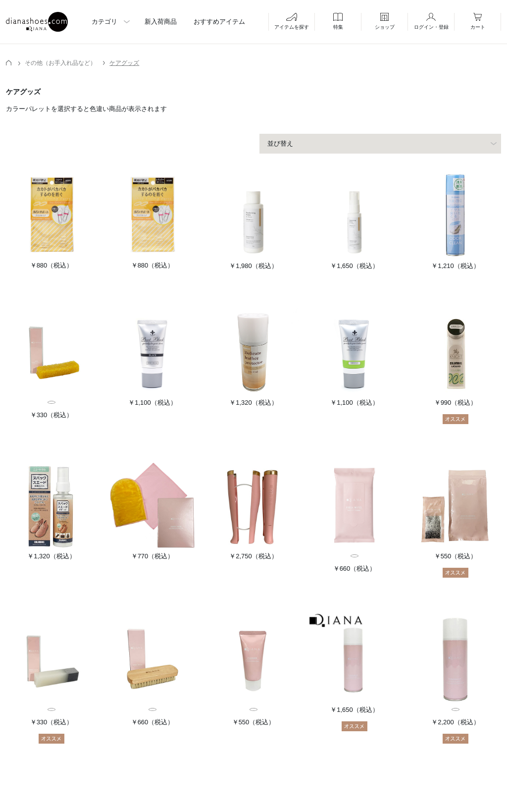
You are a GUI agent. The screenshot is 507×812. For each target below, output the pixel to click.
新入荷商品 (161, 22)
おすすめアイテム (219, 22)
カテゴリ (104, 22)
